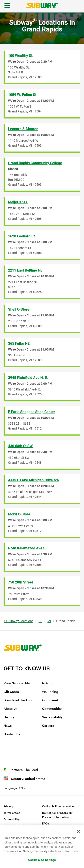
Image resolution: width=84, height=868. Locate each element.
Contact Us (12, 734)
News (8, 726)
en (13, 788)
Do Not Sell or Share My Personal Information (57, 815)
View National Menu (18, 683)
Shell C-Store (19, 309)
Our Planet (50, 700)
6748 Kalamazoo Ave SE (28, 548)
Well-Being (50, 692)
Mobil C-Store (19, 514)
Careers (48, 726)
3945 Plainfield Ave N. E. (28, 378)
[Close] (79, 832)
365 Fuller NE (19, 344)
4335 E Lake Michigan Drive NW (34, 480)
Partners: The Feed (24, 770)
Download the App (18, 700)
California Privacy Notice (58, 806)
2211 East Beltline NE (25, 270)
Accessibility (12, 819)
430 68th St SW (20, 446)
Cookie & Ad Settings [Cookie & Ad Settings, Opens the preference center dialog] (42, 860)
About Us (10, 709)
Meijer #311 (18, 202)
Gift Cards (11, 692)
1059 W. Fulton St (22, 95)
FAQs (45, 824)
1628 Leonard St (21, 236)
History (9, 717)
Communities (52, 709)
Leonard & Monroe (23, 129)
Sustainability (52, 717)
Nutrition (49, 683)
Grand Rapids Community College (35, 163)
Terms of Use (12, 813)
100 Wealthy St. (21, 56)
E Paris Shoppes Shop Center (32, 412)
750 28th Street (20, 582)
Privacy (8, 806)
